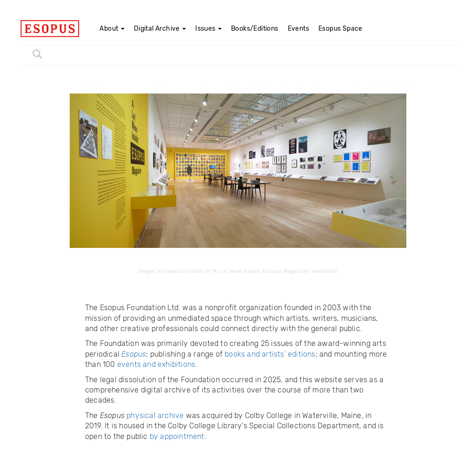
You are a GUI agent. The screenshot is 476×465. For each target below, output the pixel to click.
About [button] (112, 29)
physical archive (155, 415)
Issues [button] (208, 29)
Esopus (134, 354)
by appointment (177, 436)
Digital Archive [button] (160, 29)
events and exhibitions (156, 364)
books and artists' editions (270, 354)
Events (298, 29)
